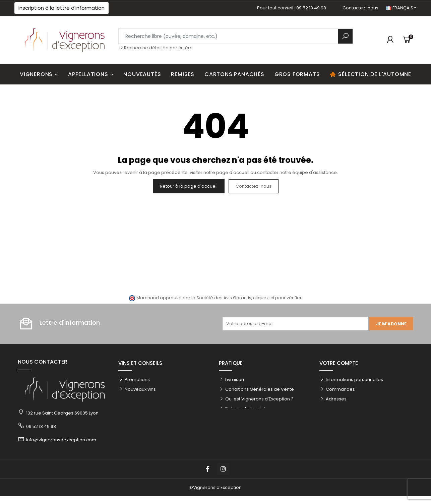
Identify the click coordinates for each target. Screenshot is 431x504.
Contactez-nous (360, 8)
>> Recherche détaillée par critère (156, 48)
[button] (61, 8)
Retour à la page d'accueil (189, 186)
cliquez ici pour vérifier (277, 298)
